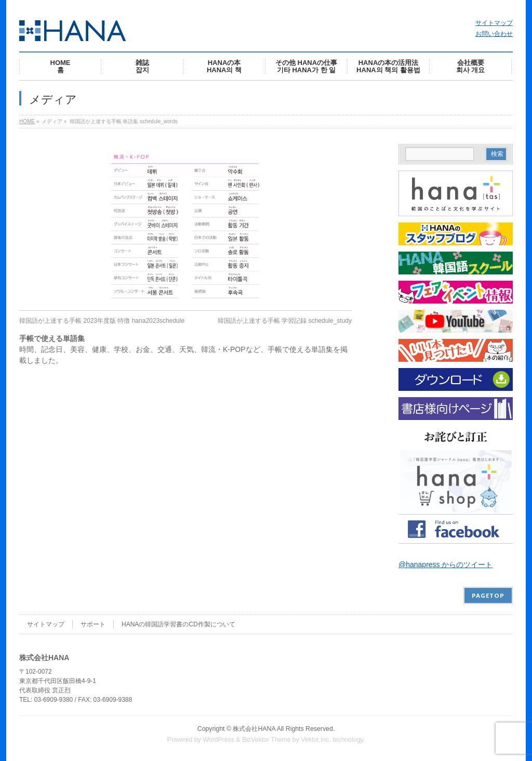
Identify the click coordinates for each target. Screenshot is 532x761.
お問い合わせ (494, 34)
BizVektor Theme (267, 740)
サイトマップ (494, 23)
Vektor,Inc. (316, 740)
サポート (93, 624)
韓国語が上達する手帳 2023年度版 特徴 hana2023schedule (102, 321)
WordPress (218, 740)
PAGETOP (488, 595)
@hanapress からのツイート (445, 565)
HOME (27, 121)
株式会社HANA (254, 729)
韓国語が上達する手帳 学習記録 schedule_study (285, 321)
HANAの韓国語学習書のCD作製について (178, 624)
